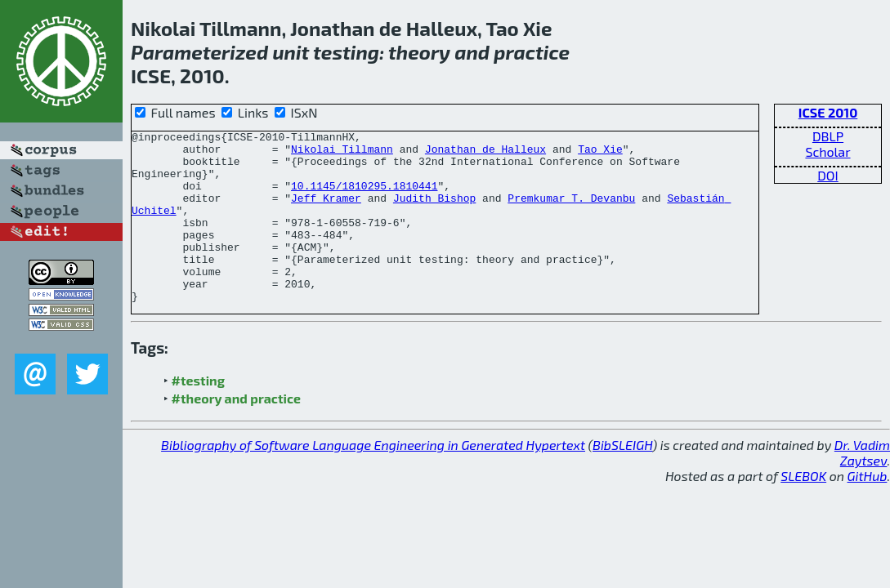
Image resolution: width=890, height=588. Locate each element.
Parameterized (199, 52)
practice (532, 52)
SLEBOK (803, 510)
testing (346, 52)
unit (291, 52)
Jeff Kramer (326, 212)
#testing (198, 414)
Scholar (827, 151)
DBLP (828, 136)
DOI (828, 175)
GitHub (868, 510)
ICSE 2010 (828, 112)
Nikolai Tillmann (342, 154)
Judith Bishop (434, 212)
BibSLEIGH (622, 479)
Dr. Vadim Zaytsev (862, 487)
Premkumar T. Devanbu (571, 212)
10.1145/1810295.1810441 (364, 198)
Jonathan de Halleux (485, 154)
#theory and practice (236, 432)
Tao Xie (600, 154)
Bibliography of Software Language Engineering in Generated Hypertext (373, 479)
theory (419, 52)
